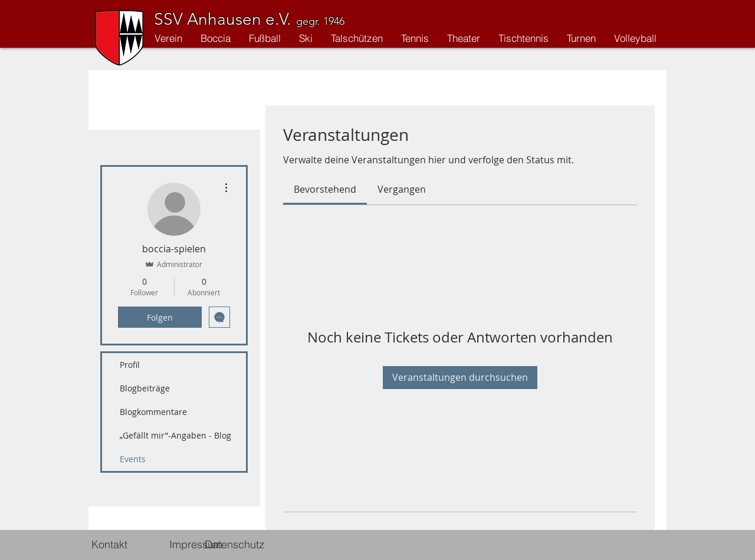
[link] (325, 189)
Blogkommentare (153, 412)
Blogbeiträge (145, 388)
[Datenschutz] (234, 545)
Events (133, 459)
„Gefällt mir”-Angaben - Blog (175, 435)
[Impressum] (196, 545)
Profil (130, 365)
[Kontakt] (109, 545)
